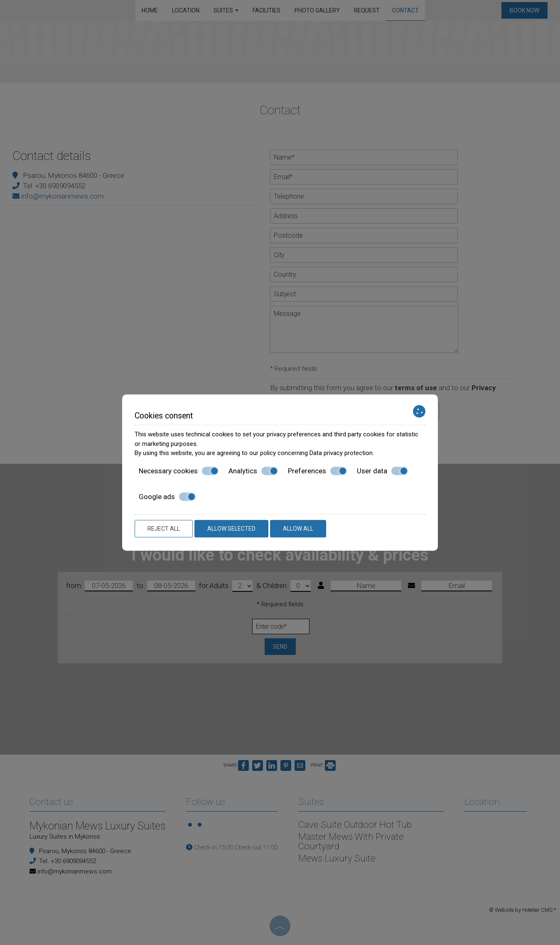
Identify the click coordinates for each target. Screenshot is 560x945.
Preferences (317, 471)
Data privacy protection (341, 453)
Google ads (167, 497)
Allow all (298, 529)
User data (382, 471)
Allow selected (231, 529)
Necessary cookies (179, 471)
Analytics (253, 471)
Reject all (164, 529)
